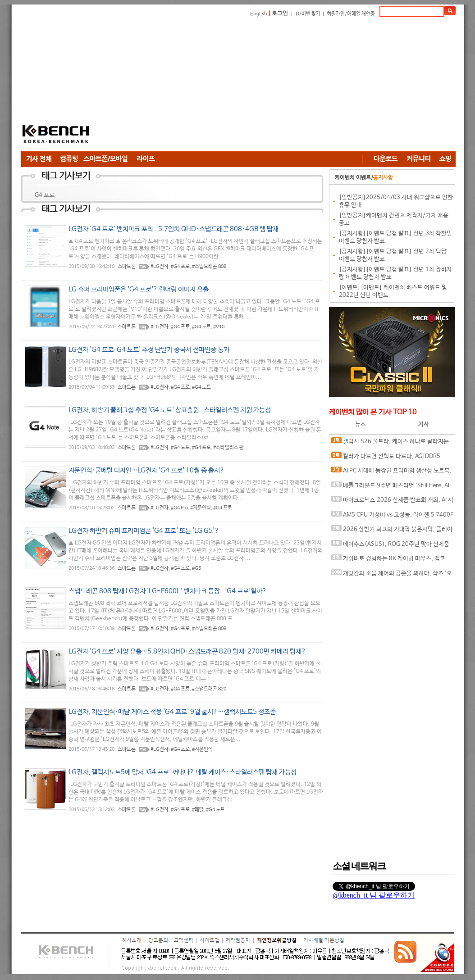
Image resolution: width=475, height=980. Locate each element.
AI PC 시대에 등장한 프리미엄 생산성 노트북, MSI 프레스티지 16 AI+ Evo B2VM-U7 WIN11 (391, 473)
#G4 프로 (180, 267)
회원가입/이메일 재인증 (351, 14)
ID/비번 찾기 (307, 14)
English (259, 14)
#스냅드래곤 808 (209, 267)
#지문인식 (201, 508)
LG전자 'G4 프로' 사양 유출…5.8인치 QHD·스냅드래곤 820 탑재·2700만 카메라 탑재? (187, 651)
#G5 (196, 568)
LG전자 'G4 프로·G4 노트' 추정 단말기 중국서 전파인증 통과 (149, 350)
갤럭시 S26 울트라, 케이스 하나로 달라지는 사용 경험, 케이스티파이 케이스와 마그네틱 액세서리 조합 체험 (392, 443)
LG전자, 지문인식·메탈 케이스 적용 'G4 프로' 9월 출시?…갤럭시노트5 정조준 (172, 712)
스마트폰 (127, 267)
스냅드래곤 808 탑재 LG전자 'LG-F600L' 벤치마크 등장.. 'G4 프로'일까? (168, 591)
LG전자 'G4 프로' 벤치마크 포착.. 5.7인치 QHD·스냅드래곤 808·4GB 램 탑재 (174, 229)
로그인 (280, 14)
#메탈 (198, 810)
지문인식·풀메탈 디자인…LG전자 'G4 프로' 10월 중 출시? (146, 470)
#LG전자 (160, 267)
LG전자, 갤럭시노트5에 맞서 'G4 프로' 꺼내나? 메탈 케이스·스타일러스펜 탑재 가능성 (183, 772)
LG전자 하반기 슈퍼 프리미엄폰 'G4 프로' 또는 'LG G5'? (144, 531)
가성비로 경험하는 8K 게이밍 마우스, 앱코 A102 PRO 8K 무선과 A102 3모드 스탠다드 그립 (391, 560)
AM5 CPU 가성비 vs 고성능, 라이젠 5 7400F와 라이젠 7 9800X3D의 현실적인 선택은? (392, 517)
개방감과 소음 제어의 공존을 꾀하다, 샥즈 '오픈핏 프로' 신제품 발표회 (392, 575)
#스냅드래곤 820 (209, 689)
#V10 (219, 327)
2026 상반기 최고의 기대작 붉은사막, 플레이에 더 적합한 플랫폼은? (392, 531)
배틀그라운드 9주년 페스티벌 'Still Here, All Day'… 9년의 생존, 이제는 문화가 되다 (391, 488)
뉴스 (361, 424)
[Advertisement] (237, 86)
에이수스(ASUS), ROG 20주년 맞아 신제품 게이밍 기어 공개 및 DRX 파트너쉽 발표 (390, 546)
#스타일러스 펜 (228, 448)
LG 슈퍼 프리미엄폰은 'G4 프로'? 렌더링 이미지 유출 (139, 289)
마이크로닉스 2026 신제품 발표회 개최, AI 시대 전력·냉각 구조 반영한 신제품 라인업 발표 (392, 502)
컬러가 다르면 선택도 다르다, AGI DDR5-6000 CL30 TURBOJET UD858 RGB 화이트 (388, 458)
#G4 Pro (179, 508)
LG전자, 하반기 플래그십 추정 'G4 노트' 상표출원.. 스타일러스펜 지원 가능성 (170, 410)
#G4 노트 (201, 327)
